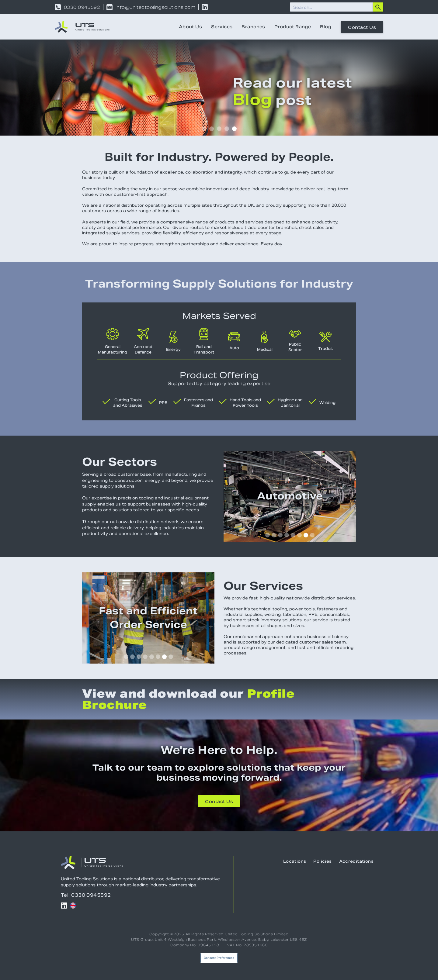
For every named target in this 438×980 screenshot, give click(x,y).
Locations (295, 861)
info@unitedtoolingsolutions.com (155, 7)
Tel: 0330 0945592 (86, 895)
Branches (253, 27)
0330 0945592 (82, 7)
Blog (326, 27)
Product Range (293, 27)
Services (222, 27)
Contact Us (362, 27)
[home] (82, 27)
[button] (204, 129)
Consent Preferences (219, 958)
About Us (190, 27)
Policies (322, 861)
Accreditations (356, 861)
